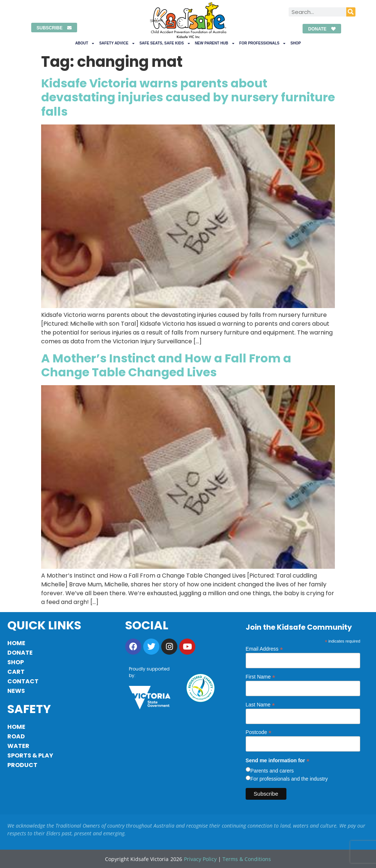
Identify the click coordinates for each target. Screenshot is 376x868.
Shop (296, 43)
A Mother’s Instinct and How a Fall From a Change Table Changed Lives (166, 365)
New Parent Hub (215, 43)
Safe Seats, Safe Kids (165, 43)
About (85, 43)
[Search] (351, 12)
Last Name (260, 704)
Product (22, 765)
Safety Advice (117, 43)
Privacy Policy (200, 859)
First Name (261, 677)
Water (18, 746)
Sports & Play (30, 755)
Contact (23, 681)
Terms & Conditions (247, 859)
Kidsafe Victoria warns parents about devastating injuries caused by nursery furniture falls (188, 97)
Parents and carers (272, 771)
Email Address (264, 649)
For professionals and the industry (289, 779)
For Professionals (262, 43)
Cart (16, 672)
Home (16, 643)
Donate (20, 653)
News (16, 691)
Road (16, 736)
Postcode (258, 732)
